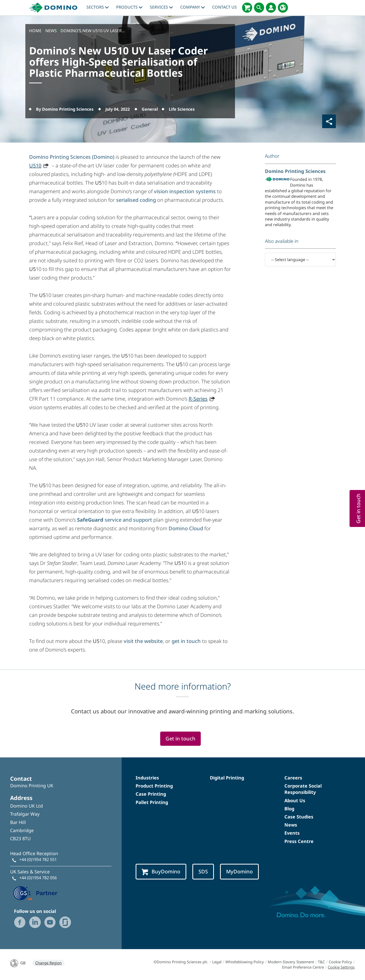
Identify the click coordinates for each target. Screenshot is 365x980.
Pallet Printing (152, 802)
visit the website (143, 641)
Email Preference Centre (303, 967)
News (291, 825)
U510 (35, 165)
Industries (147, 778)
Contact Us (224, 7)
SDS (203, 871)
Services (161, 7)
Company (193, 7)
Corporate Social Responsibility (303, 789)
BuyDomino (161, 872)
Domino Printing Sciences (295, 171)
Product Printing (154, 786)
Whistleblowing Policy (245, 962)
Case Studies (299, 817)
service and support (115, 520)
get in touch (186, 641)
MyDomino (239, 871)
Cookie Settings (341, 967)
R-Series (198, 399)
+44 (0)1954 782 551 (38, 859)
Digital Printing (227, 778)
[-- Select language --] (300, 260)
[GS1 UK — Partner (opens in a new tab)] (35, 893)
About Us (295, 800)
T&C (321, 962)
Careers (293, 778)
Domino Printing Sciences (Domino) (72, 157)
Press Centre (299, 841)
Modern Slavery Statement (291, 962)
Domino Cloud (186, 528)
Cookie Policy (340, 962)
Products (129, 7)
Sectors (98, 7)
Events (292, 833)
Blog (289, 809)
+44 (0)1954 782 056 (38, 878)
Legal (217, 962)
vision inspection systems (185, 191)
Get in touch (180, 739)
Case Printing (151, 794)
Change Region (48, 963)
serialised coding (136, 200)
